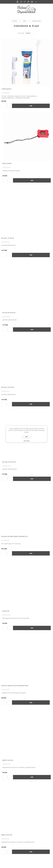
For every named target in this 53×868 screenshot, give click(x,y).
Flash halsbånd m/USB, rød (11, 778)
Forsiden (15, 21)
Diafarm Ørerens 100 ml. (10, 574)
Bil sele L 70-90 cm (8, 116)
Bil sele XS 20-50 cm (34, 167)
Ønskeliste (25, 2)
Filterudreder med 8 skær (10, 727)
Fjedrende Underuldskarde (37, 727)
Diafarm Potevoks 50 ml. (36, 472)
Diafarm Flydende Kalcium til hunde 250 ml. (12, 422)
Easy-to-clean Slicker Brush (11, 625)
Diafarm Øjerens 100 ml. (35, 523)
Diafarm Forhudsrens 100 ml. (37, 422)
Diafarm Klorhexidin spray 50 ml (13, 472)
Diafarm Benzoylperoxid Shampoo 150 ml (39, 372)
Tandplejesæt (6, 65)
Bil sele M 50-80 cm (33, 116)
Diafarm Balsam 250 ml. (10, 371)
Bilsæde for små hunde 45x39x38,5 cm (13, 219)
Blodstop (30, 218)
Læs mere (27, 441)
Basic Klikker (32, 65)
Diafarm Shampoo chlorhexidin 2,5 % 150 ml (14, 524)
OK (26, 437)
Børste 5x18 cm (32, 269)
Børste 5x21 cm (7, 320)
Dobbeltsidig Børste (34, 574)
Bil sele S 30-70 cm (8, 167)
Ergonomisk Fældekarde (36, 625)
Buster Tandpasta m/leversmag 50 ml (13, 270)
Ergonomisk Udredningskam (37, 676)
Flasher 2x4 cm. (32, 778)
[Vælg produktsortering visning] (31, 33)
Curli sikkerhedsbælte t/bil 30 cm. (39, 320)
